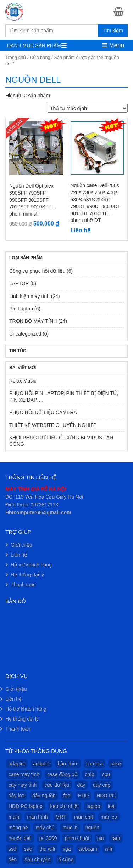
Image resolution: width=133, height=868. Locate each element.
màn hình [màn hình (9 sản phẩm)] (37, 817)
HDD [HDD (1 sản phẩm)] (83, 796)
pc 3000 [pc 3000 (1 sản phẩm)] (48, 838)
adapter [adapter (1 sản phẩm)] (17, 764)
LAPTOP (19, 283)
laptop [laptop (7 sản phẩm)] (93, 806)
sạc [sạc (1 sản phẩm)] (28, 849)
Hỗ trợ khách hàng (31, 565)
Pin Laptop (21, 309)
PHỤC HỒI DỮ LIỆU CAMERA (43, 412)
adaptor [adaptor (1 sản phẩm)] (41, 764)
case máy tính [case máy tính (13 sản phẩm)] (24, 774)
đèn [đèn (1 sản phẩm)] (13, 859)
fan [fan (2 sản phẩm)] (67, 796)
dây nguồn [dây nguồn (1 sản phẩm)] (44, 796)
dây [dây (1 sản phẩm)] (81, 785)
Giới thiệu (21, 545)
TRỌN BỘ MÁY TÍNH (33, 321)
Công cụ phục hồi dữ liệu (37, 271)
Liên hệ (19, 555)
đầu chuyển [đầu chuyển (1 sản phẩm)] (37, 859)
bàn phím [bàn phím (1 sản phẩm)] (68, 764)
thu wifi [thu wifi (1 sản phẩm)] (48, 849)
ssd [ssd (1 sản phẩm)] (12, 849)
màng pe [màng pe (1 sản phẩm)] (18, 828)
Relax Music (23, 381)
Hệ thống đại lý (27, 575)
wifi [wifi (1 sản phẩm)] (109, 849)
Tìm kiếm (113, 31)
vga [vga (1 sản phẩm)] (67, 849)
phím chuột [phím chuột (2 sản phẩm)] (77, 838)
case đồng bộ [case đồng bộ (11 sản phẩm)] (62, 774)
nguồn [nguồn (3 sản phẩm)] (92, 828)
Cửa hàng (40, 57)
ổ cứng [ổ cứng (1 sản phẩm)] (66, 859)
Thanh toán (23, 585)
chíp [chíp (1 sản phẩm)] (89, 774)
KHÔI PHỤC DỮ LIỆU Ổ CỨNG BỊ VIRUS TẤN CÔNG (61, 441)
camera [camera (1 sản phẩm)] (95, 764)
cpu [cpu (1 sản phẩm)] (106, 774)
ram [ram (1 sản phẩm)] (116, 838)
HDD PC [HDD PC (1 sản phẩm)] (106, 796)
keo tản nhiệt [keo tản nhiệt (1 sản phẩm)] (65, 806)
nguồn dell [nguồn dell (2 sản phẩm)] (20, 838)
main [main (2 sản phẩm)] (14, 817)
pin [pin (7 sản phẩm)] (101, 838)
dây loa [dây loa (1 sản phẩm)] (16, 796)
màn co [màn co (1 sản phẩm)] (109, 817)
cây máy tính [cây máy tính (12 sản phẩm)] (23, 785)
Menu (113, 45)
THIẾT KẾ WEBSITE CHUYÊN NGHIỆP (53, 425)
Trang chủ (16, 57)
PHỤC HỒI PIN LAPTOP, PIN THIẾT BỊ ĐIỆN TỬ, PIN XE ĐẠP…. (64, 396)
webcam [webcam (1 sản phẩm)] (88, 849)
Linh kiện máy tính (29, 296)
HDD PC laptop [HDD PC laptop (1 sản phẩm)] (26, 806)
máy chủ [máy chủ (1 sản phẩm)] (45, 828)
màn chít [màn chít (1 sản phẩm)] (83, 817)
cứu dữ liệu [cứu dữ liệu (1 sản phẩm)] (57, 785)
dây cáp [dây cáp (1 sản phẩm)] (102, 785)
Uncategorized (25, 334)
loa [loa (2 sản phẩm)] (111, 806)
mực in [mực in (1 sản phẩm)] (70, 828)
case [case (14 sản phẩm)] (116, 764)
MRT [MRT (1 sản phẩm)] (61, 817)
